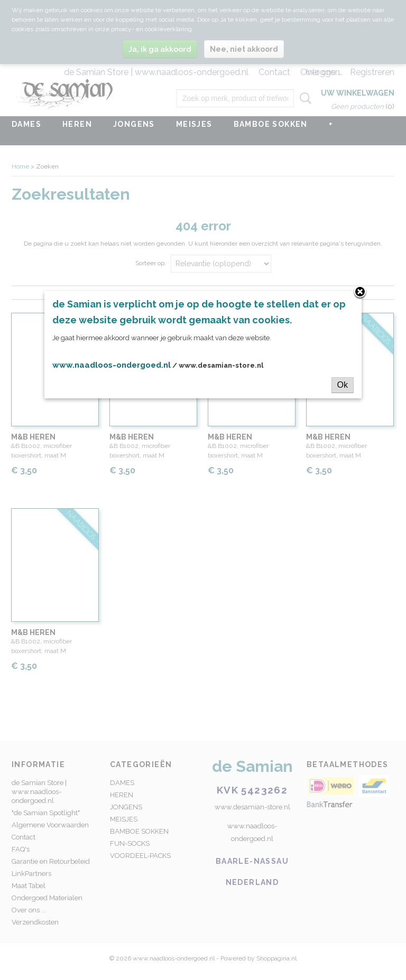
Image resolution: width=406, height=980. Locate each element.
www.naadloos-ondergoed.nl (112, 365)
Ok (343, 385)
